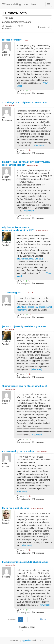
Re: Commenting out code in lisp (18, 451)
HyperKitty (26, 640)
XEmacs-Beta (14, 13)
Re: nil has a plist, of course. (16, 508)
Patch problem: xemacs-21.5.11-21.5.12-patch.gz (25, 562)
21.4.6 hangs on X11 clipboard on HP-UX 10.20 (24, 102)
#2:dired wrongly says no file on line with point (25, 386)
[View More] (39, 145)
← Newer (12, 619)
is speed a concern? (12, 40)
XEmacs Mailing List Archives (19, 4)
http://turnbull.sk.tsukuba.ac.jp (30, 259)
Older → (42, 619)
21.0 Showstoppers (12, 293)
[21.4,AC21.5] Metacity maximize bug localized (24, 326)
